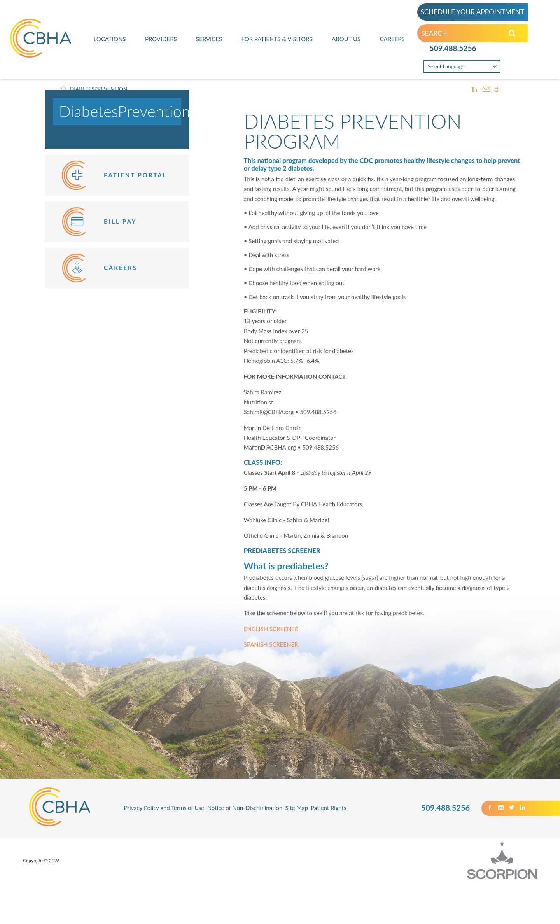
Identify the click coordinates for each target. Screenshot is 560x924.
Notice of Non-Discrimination (245, 808)
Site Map (297, 808)
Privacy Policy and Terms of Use (164, 808)
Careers (392, 39)
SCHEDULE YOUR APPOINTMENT (472, 12)
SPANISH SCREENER (271, 644)
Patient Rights (328, 808)
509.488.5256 (453, 48)
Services (209, 39)
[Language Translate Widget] (462, 66)
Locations (110, 39)
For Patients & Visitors (277, 39)
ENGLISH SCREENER (271, 629)
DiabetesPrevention (124, 111)
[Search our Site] (512, 33)
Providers (161, 39)
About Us (346, 39)
